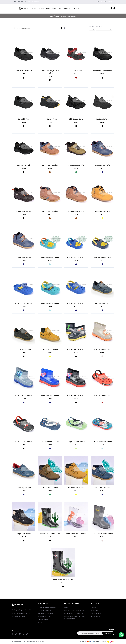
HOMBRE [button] (41, 9)
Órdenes (93, 607)
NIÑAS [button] (48, 9)
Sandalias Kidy (76, 71)
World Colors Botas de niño (50, 534)
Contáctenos (42, 623)
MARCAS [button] (77, 9)
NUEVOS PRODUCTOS (65, 9)
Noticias (67, 607)
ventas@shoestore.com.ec (22, 613)
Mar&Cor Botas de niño (76, 349)
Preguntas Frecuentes (45, 617)
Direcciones (94, 610)
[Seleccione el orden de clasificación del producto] (104, 29)
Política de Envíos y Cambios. (47, 607)
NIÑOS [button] (54, 9)
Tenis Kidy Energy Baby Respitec (50, 72)
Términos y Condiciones (45, 613)
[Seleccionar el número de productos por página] (92, 29)
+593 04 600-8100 (19, 617)
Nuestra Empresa (43, 620)
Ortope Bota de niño (50, 165)
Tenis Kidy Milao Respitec (102, 71)
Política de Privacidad (45, 610)
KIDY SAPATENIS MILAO (24, 71)
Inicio (52, 16)
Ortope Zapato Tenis (102, 303)
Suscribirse (110, 633)
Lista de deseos (95, 617)
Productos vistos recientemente (74, 610)
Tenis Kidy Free (24, 119)
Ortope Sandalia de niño (50, 442)
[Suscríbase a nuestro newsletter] (93, 633)
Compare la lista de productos (74, 613)
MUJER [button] (34, 9)
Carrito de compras (97, 613)
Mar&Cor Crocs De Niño (50, 257)
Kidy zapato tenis (50, 119)
